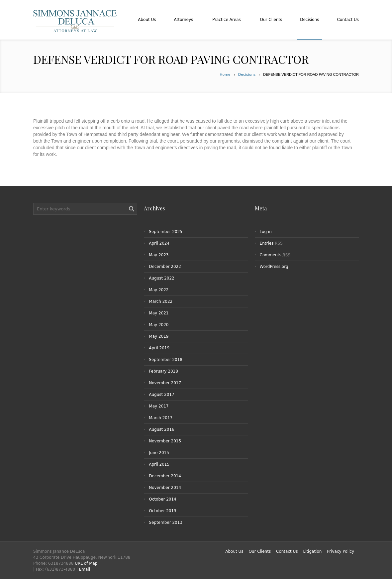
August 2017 (161, 395)
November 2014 (165, 488)
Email (85, 569)
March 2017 (161, 418)
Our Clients (260, 551)
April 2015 (159, 464)
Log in (266, 232)
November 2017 (165, 383)
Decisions (247, 75)
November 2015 (165, 441)
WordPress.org (274, 267)
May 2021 (159, 313)
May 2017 (159, 406)
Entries (271, 243)
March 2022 (161, 301)
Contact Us (287, 551)
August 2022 (161, 278)
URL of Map (86, 563)
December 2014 (165, 476)
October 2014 (162, 499)
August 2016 (161, 429)
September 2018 (166, 360)
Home (225, 75)
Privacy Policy (341, 551)
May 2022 (159, 290)
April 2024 (159, 243)
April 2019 (159, 348)
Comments (275, 255)
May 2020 (159, 325)
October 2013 (162, 511)
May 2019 (159, 336)
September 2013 (166, 522)
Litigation (312, 551)
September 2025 (166, 232)
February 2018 (163, 371)
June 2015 (159, 453)
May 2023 (159, 255)
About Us (234, 551)
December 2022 (165, 267)
